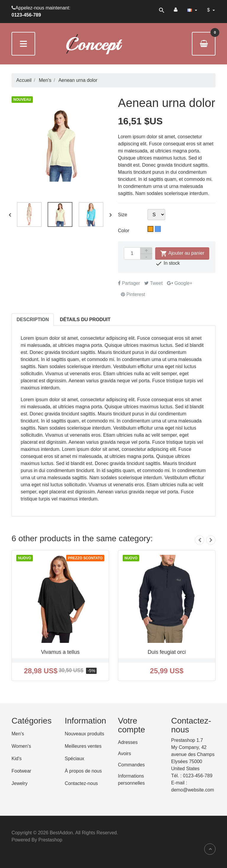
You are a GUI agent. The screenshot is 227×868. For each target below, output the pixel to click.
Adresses (128, 742)
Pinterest (133, 294)
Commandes (131, 765)
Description (33, 320)
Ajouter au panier (182, 253)
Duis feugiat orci (167, 652)
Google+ (180, 283)
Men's (18, 734)
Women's (21, 746)
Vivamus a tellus (60, 652)
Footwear (21, 771)
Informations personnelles (131, 780)
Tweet (153, 283)
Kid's (17, 759)
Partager (129, 283)
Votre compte (132, 725)
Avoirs (124, 754)
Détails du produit (85, 320)
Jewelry (20, 783)
